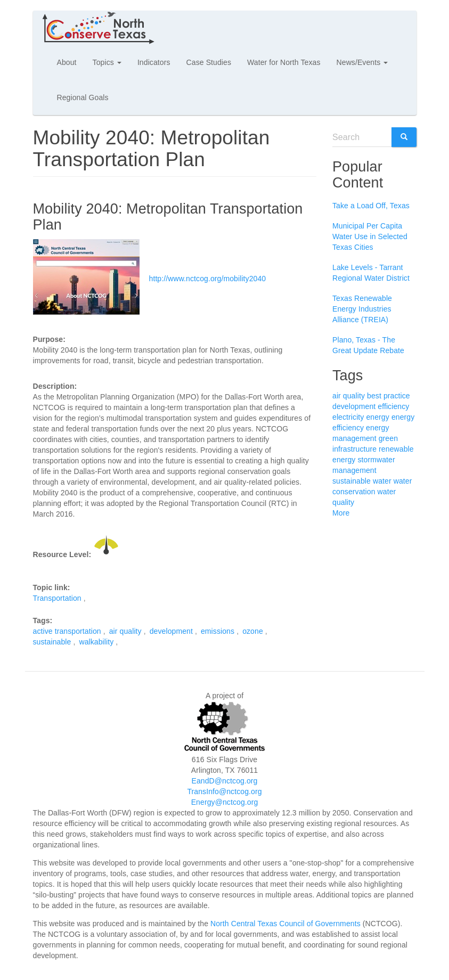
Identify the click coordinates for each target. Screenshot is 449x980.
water (382, 481)
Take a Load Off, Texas (371, 206)
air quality (125, 631)
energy (377, 417)
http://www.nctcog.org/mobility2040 (208, 278)
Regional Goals (83, 97)
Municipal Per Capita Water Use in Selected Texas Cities (370, 236)
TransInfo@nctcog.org (224, 791)
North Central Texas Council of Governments (285, 924)
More (341, 513)
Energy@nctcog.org (225, 802)
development (171, 631)
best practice (389, 396)
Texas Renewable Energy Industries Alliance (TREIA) (362, 309)
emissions (218, 631)
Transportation (57, 598)
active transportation (67, 631)
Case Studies (209, 62)
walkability (96, 642)
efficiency (393, 406)
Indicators (154, 62)
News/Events (362, 62)
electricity (348, 417)
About (67, 62)
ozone (253, 631)
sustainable (52, 642)
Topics (107, 62)
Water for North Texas (284, 62)
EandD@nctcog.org (225, 781)
